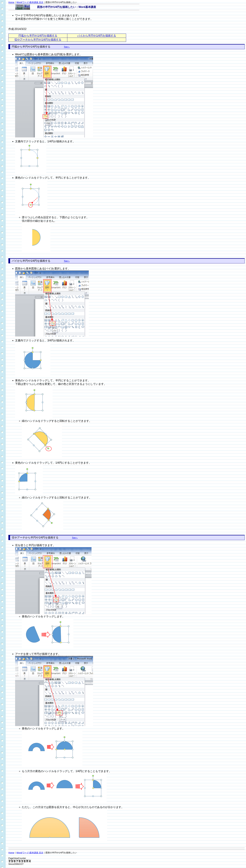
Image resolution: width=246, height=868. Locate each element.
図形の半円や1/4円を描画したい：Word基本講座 (67, 7)
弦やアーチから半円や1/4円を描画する (38, 40)
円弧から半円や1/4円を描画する (38, 36)
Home (11, 2)
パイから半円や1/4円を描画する (97, 36)
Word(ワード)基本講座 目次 (30, 2)
